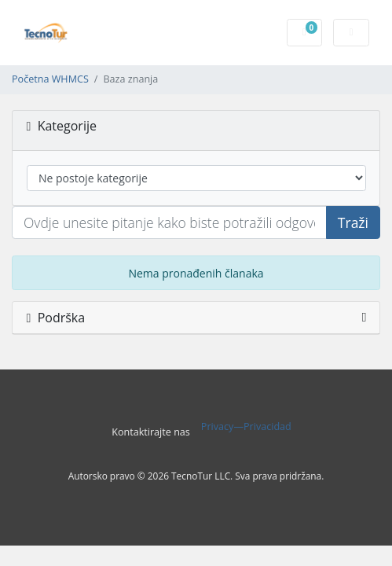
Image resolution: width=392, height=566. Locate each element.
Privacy (218, 426)
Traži (353, 222)
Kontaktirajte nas (151, 432)
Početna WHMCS (50, 79)
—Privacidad (262, 426)
